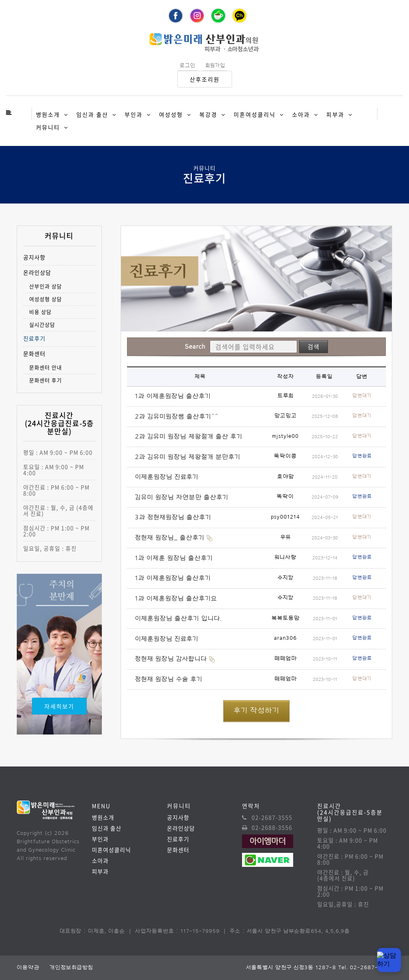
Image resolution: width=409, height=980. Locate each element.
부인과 (134, 114)
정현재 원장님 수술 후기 (169, 679)
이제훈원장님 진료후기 (167, 477)
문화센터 (34, 354)
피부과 (335, 114)
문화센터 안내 (46, 367)
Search (195, 347)
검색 (314, 347)
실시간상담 (42, 324)
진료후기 (34, 338)
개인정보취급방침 (71, 968)
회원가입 (215, 65)
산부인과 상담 (46, 286)
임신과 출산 (92, 114)
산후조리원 (205, 79)
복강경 (208, 114)
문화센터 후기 (46, 380)
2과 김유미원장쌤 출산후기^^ (177, 417)
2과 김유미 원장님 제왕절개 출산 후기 (189, 437)
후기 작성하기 (256, 711)
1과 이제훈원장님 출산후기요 (176, 599)
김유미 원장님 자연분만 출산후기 (182, 497)
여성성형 (171, 114)
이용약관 (28, 968)
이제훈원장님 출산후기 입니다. (178, 619)
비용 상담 (40, 312)
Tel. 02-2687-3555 (365, 968)
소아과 (301, 114)
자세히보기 (59, 706)
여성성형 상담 (46, 299)
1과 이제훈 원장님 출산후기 (174, 558)
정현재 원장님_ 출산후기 (170, 538)
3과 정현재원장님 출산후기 (173, 517)
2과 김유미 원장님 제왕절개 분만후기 (188, 457)
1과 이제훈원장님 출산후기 (173, 396)
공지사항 (34, 257)
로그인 (188, 65)
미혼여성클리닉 (255, 114)
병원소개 (48, 114)
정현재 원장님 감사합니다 (171, 659)
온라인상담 (37, 272)
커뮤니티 (48, 127)
